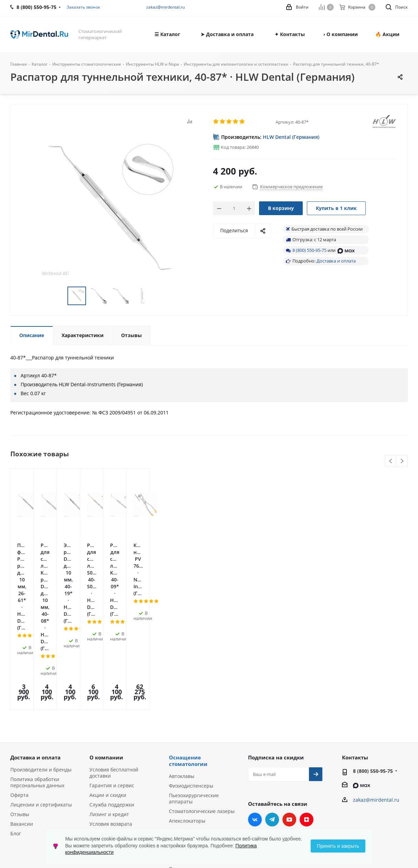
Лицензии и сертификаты (41, 707)
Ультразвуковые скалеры (199, 742)
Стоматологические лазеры (202, 713)
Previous (391, 461)
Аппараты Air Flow (191, 752)
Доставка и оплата (336, 261)
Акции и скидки (108, 697)
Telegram (272, 722)
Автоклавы (182, 678)
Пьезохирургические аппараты (194, 700)
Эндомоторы (184, 732)
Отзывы (20, 716)
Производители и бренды (41, 672)
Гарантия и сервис (112, 687)
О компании (106, 659)
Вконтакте (255, 722)
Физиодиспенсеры (191, 688)
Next (402, 461)
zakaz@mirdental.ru (165, 7)
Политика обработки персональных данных (37, 684)
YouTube (289, 722)
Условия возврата (111, 726)
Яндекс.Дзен (307, 722)
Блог (16, 736)
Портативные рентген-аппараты (196, 774)
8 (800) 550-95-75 (309, 250)
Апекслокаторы (187, 723)
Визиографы (184, 761)
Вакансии (22, 726)
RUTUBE (255, 739)
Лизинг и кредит (109, 716)
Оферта (19, 697)
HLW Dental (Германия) (291, 137)
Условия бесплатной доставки (114, 675)
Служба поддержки (112, 707)
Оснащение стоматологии (188, 663)
